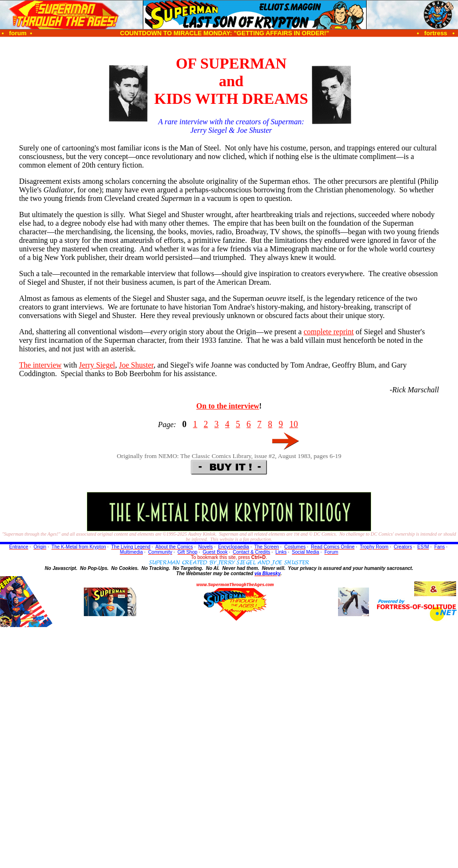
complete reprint (329, 332)
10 (294, 424)
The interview (40, 365)
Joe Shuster (136, 365)
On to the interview (228, 406)
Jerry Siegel (97, 365)
